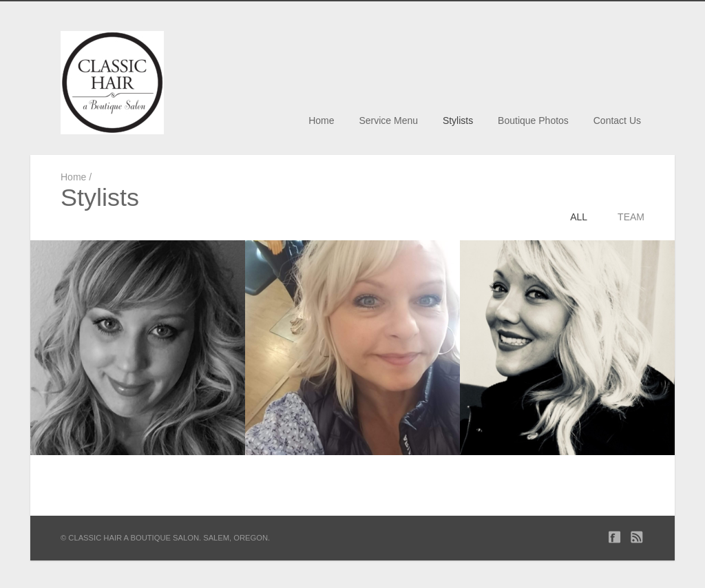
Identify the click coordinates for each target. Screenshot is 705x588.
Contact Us (617, 120)
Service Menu (388, 120)
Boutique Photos (533, 120)
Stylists (458, 120)
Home (321, 120)
